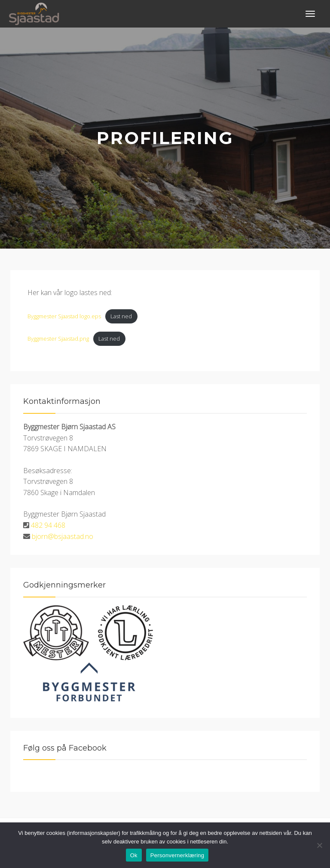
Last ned (121, 316)
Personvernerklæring (177, 855)
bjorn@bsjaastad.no (63, 536)
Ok (134, 855)
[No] (319, 845)
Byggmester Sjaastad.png (58, 339)
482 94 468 (48, 525)
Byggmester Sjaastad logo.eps (64, 316)
